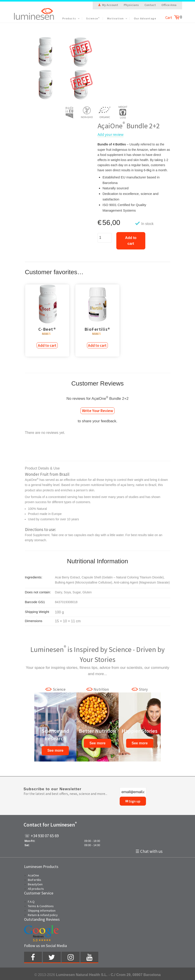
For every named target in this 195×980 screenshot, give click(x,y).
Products (71, 18)
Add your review (111, 135)
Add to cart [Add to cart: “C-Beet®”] (47, 345)
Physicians (131, 5)
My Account (110, 5)
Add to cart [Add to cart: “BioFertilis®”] (97, 345)
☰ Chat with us (149, 849)
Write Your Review (97, 410)
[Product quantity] (105, 238)
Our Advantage (145, 18)
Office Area (169, 5)
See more (55, 750)
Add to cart (131, 241)
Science (93, 18)
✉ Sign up (133, 800)
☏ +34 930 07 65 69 (42, 835)
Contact (150, 5)
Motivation (117, 18)
